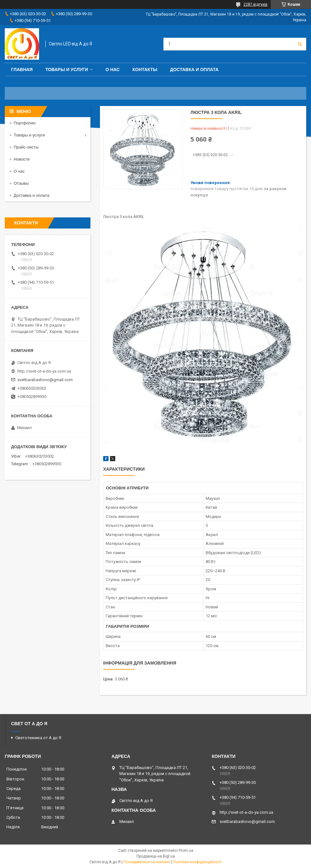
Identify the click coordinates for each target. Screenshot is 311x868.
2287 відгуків (255, 4)
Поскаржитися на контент (147, 862)
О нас (112, 70)
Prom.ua (186, 851)
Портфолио (25, 123)
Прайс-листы (26, 147)
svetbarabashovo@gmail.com (45, 380)
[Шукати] (300, 44)
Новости (22, 159)
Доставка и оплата (194, 70)
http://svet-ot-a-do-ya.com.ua (44, 371)
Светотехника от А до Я (38, 738)
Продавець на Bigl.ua (156, 856)
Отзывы (21, 183)
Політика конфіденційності (197, 862)
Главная (22, 70)
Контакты (145, 70)
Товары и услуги (67, 70)
